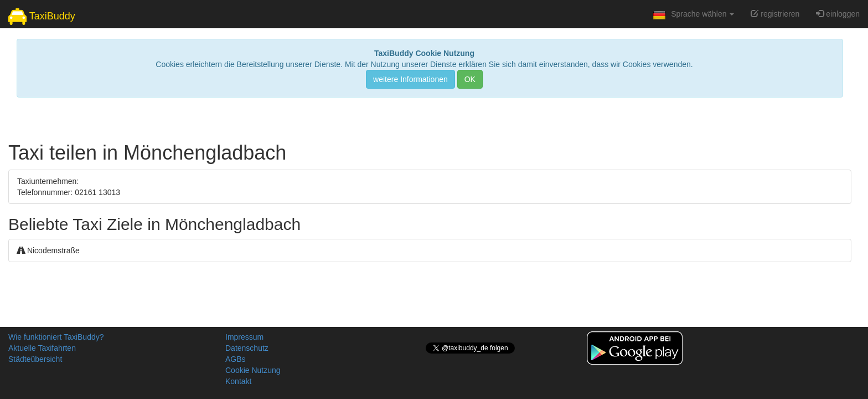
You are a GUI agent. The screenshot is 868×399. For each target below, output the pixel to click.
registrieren (775, 14)
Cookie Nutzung (253, 370)
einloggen (838, 14)
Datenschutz (247, 348)
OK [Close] (470, 79)
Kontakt (238, 381)
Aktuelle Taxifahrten (42, 348)
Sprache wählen (692, 17)
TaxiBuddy (42, 17)
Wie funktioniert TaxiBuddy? (56, 337)
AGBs (236, 359)
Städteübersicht (35, 359)
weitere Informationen (410, 79)
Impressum (244, 337)
